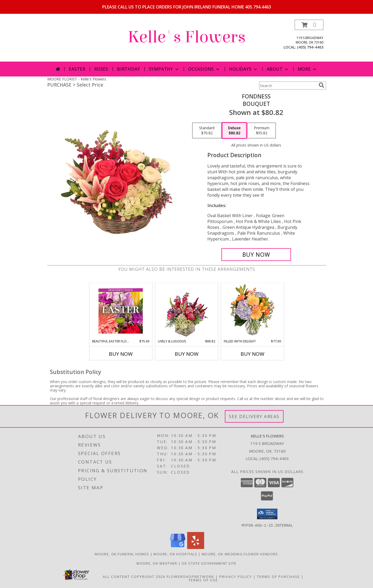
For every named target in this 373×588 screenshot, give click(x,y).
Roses (101, 69)
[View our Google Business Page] (178, 547)
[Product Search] (288, 85)
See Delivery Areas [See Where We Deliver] (254, 416)
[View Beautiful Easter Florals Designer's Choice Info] (121, 311)
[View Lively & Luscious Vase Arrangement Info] (186, 311)
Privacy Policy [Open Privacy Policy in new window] (236, 576)
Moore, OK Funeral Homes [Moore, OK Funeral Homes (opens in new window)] (122, 554)
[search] (321, 85)
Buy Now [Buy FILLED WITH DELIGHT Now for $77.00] (252, 354)
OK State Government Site (209, 563)
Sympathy (164, 69)
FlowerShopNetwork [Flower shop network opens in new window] (190, 576)
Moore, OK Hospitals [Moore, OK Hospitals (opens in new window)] (175, 554)
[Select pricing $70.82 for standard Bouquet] (207, 131)
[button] (309, 25)
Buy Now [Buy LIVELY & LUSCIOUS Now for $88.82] (187, 354)
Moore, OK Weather (157, 563)
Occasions (204, 69)
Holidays (243, 69)
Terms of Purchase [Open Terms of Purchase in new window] (278, 576)
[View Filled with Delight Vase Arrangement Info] (252, 311)
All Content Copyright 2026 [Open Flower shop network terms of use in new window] (134, 576)
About (278, 69)
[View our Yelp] (196, 547)
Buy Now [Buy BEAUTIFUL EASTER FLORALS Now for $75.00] (121, 354)
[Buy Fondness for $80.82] (256, 255)
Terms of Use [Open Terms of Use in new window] (203, 580)
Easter (77, 69)
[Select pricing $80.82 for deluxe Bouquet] (234, 131)
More (308, 69)
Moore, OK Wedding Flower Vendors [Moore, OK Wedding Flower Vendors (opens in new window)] (240, 554)
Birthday (128, 69)
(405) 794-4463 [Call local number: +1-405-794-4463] (310, 47)
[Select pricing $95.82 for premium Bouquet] (262, 131)
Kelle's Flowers (187, 37)
